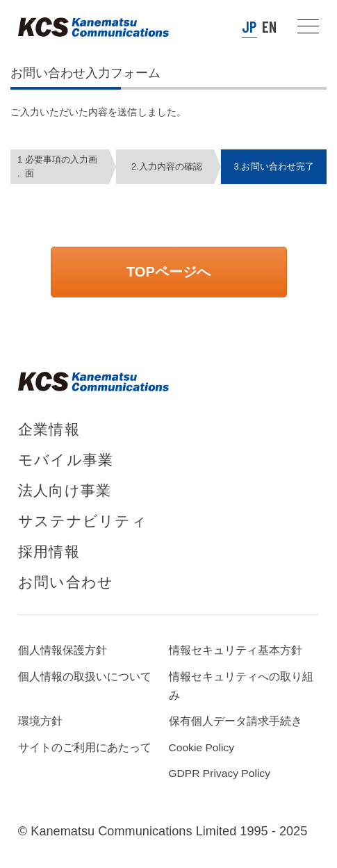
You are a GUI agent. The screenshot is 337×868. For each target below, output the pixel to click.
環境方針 (40, 721)
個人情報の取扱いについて (85, 677)
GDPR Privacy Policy (220, 773)
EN (269, 26)
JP (249, 26)
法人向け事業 (65, 490)
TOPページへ (168, 272)
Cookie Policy (202, 747)
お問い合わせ (66, 582)
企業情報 (49, 429)
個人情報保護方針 (63, 650)
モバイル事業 (66, 460)
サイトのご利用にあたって (85, 747)
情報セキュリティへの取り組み (241, 686)
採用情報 (49, 551)
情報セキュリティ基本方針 (236, 650)
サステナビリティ (83, 521)
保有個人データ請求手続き (236, 721)
